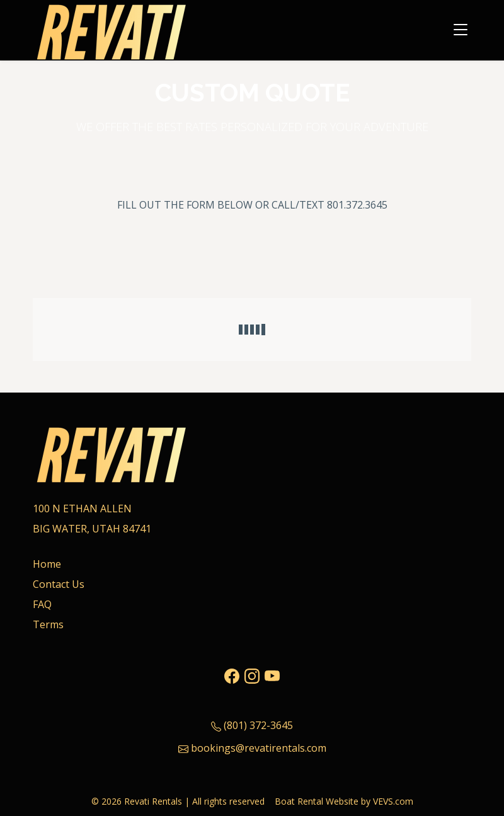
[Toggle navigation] (461, 30)
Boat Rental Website (317, 801)
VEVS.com (393, 801)
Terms (48, 624)
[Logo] (112, 29)
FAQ (42, 604)
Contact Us (59, 584)
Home (47, 564)
